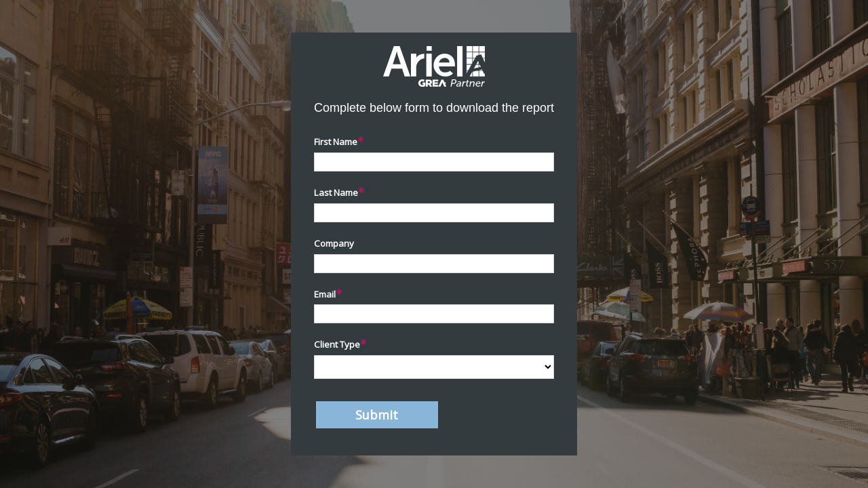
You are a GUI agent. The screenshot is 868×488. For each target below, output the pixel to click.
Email (325, 294)
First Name (336, 142)
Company (334, 243)
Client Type (337, 344)
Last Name (336, 192)
